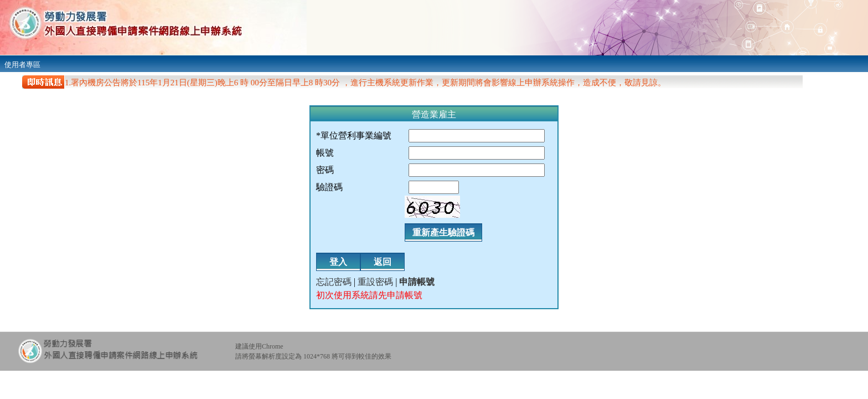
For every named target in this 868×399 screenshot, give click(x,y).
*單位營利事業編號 (354, 135)
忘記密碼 (334, 282)
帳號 (325, 153)
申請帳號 (417, 282)
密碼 (325, 170)
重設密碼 (375, 282)
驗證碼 (329, 187)
